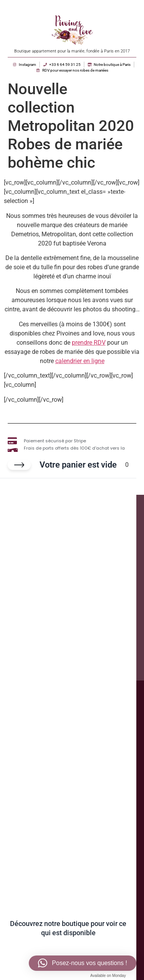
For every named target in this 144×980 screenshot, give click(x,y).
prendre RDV (89, 343)
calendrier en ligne (80, 361)
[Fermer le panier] (19, 465)
